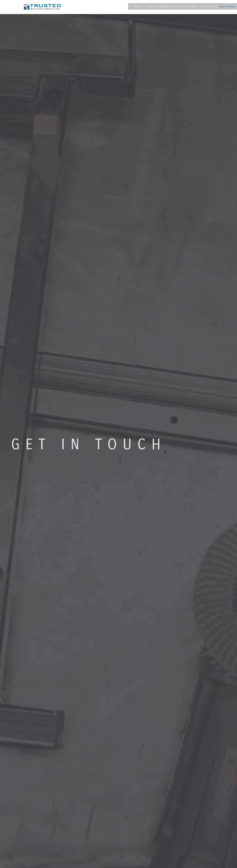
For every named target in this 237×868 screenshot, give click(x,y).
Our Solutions (188, 6)
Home (137, 6)
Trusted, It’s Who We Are (160, 6)
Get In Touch (227, 6)
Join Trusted (208, 6)
